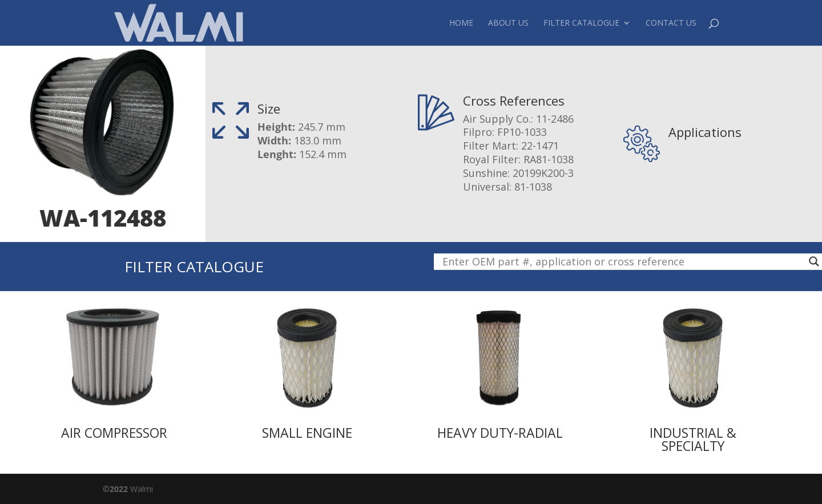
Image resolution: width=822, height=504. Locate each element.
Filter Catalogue (581, 23)
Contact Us (671, 23)
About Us (508, 23)
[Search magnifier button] (814, 261)
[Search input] (623, 261)
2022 (119, 489)
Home (461, 23)
